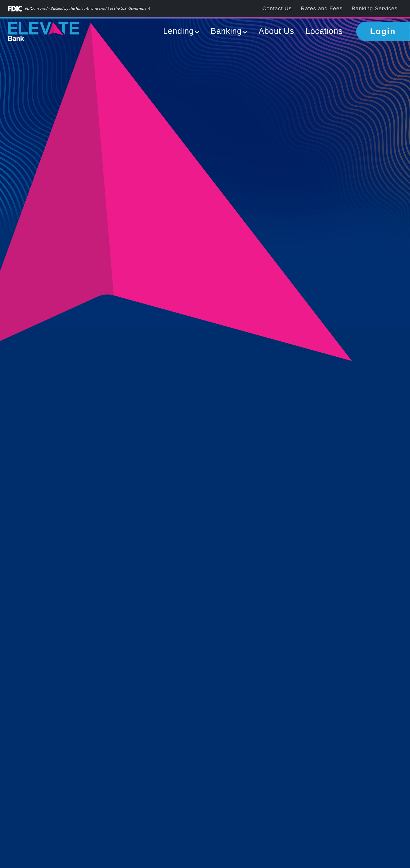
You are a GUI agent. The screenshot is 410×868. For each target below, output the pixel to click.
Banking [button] (226, 31)
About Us (276, 31)
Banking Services (375, 8)
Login (383, 31)
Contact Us (277, 8)
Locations (324, 31)
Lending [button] (179, 31)
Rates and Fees (322, 8)
